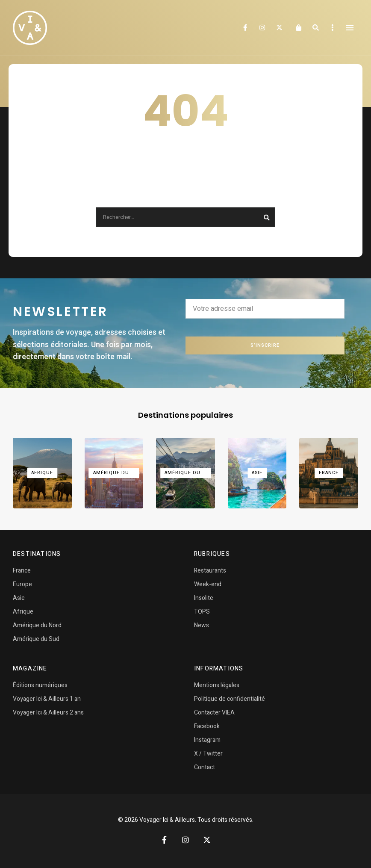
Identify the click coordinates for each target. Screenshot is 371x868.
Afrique (23, 612)
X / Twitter (208, 754)
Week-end (208, 584)
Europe (22, 584)
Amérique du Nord (37, 625)
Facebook (245, 28)
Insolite (204, 598)
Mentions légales (217, 685)
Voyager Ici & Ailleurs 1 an (47, 699)
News (202, 625)
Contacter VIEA (214, 713)
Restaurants (210, 571)
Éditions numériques (40, 685)
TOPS (202, 612)
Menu (350, 28)
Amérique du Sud (36, 639)
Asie (19, 598)
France (22, 571)
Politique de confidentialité (230, 699)
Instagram (262, 28)
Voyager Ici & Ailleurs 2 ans (48, 713)
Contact (205, 767)
